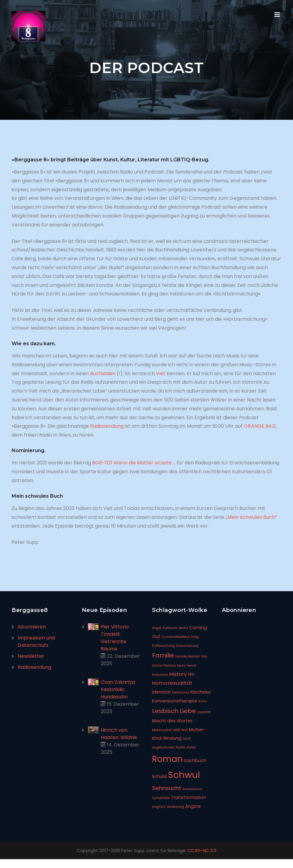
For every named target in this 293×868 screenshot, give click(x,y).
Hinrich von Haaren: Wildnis (119, 734)
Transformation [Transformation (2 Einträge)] (188, 797)
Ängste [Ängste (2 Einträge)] (193, 806)
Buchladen (103, 374)
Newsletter (31, 656)
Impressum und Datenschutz (36, 641)
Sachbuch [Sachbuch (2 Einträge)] (195, 760)
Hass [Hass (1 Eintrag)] (181, 666)
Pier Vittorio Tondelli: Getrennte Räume (115, 638)
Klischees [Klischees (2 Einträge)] (201, 692)
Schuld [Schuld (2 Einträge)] (159, 776)
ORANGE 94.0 (260, 426)
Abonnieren (32, 627)
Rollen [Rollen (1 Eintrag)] (191, 747)
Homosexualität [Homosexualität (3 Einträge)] (172, 683)
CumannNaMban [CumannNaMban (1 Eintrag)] (176, 637)
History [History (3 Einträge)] (178, 674)
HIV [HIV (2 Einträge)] (191, 674)
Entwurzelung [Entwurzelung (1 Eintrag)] (187, 646)
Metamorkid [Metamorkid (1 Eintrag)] (162, 730)
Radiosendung (107, 426)
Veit (161, 374)
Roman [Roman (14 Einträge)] (167, 759)
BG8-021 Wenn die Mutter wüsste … (134, 463)
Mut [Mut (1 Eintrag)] (184, 730)
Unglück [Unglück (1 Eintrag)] (159, 807)
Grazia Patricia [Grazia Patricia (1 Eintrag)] (164, 666)
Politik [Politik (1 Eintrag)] (181, 747)
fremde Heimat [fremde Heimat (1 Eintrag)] (187, 656)
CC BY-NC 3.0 (202, 851)
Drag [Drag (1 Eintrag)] (195, 637)
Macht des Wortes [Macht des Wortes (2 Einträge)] (172, 721)
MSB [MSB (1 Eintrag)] (176, 730)
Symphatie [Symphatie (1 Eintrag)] (161, 798)
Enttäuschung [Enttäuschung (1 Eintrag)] (163, 646)
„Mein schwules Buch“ (251, 517)
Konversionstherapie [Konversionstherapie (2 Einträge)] (175, 701)
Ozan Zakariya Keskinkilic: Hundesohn (118, 689)
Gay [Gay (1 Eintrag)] (204, 656)
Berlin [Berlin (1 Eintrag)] (183, 628)
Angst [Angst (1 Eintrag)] (157, 628)
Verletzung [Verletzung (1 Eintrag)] (175, 807)
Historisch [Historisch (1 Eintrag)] (160, 675)
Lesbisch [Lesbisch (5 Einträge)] (165, 711)
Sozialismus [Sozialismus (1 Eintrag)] (192, 789)
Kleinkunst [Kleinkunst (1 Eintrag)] (181, 692)
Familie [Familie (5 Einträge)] (163, 655)
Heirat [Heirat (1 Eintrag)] (191, 666)
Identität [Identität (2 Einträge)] (161, 692)
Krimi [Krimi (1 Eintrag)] (203, 701)
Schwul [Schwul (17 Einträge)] (184, 775)
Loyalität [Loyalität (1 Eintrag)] (204, 712)
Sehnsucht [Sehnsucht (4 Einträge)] (167, 788)
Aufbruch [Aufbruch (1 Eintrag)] (170, 628)
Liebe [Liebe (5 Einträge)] (188, 711)
